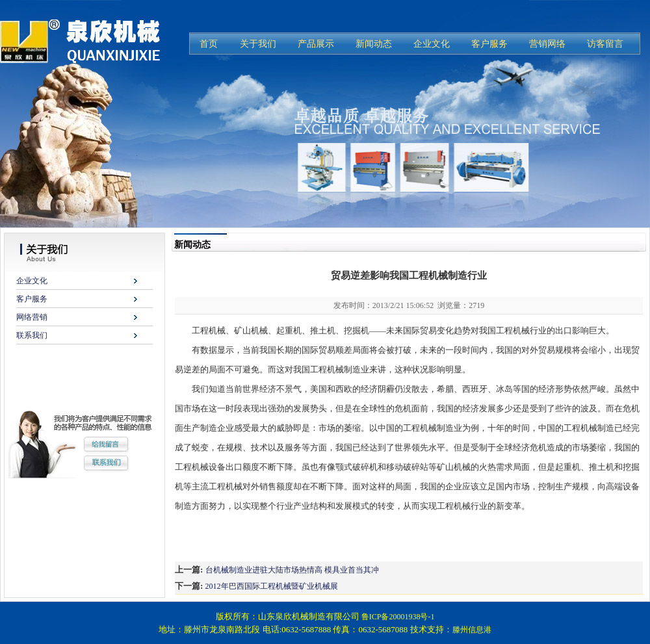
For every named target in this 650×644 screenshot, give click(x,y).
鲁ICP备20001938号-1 (398, 617)
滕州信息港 (472, 630)
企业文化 (32, 281)
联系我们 (32, 335)
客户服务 (32, 299)
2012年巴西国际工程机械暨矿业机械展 (272, 586)
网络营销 (32, 317)
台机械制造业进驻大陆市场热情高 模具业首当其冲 (292, 570)
